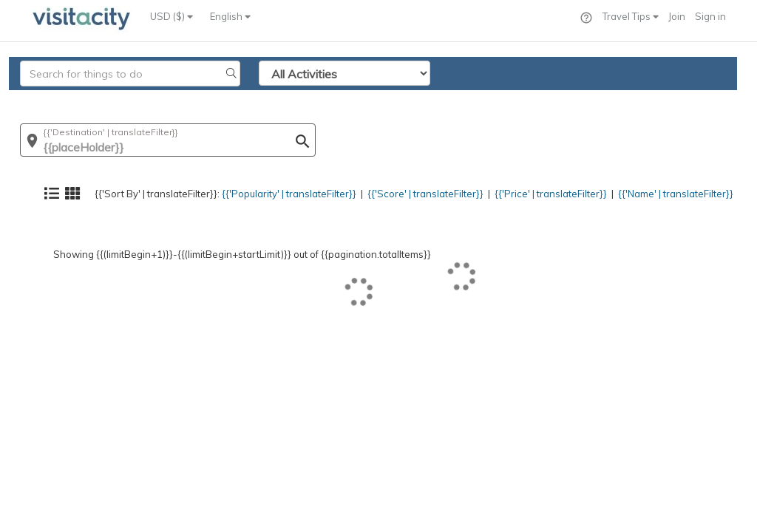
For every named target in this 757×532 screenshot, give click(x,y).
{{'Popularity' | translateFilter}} (255, 100)
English (230, 16)
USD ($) (172, 16)
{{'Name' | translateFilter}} (668, 100)
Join (677, 16)
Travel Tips (631, 16)
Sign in (710, 16)
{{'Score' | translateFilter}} (401, 100)
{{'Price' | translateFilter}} (534, 100)
